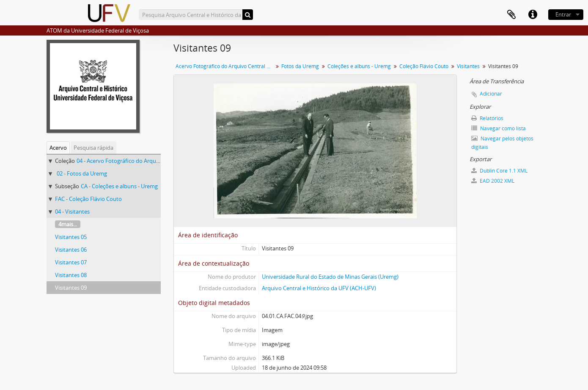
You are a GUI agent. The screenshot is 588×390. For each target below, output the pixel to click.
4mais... (68, 224)
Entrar (563, 14)
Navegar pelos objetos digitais (502, 143)
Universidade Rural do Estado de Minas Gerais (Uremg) (330, 277)
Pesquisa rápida (93, 148)
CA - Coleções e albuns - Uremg (119, 186)
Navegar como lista (499, 128)
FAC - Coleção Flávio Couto (88, 199)
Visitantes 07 (71, 262)
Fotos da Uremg (300, 66)
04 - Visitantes (72, 211)
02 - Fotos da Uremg (82, 173)
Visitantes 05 (71, 237)
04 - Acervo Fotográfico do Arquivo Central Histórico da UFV (151, 161)
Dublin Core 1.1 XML (499, 171)
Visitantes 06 (71, 250)
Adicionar (491, 94)
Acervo (58, 148)
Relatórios (487, 118)
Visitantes (468, 66)
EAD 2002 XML (493, 181)
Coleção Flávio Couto (424, 66)
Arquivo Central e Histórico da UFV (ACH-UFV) (319, 288)
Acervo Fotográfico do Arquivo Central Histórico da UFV (225, 66)
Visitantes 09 (71, 288)
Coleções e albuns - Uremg (359, 66)
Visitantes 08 (71, 275)
